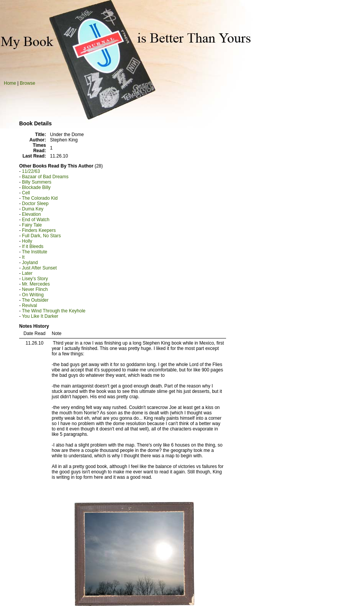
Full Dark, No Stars (41, 236)
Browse (28, 83)
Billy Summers (37, 182)
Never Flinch (35, 289)
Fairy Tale (32, 225)
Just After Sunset (39, 268)
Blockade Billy (36, 187)
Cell (26, 193)
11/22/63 (31, 171)
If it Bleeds (33, 246)
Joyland (30, 263)
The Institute (34, 252)
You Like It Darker (40, 316)
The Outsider (35, 300)
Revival (29, 305)
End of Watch (36, 220)
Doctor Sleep (35, 204)
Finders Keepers (39, 230)
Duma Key (33, 209)
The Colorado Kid (40, 198)
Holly (27, 241)
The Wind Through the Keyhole (54, 311)
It (23, 257)
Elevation (31, 214)
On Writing (33, 295)
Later (27, 273)
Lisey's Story (35, 279)
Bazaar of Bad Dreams (45, 177)
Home (10, 83)
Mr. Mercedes (36, 284)
